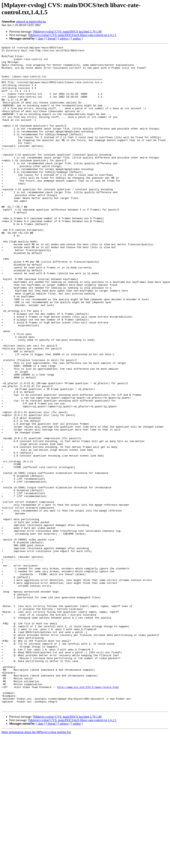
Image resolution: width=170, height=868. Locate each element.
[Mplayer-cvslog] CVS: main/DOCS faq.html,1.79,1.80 (67, 32)
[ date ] (41, 38)
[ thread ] (52, 38)
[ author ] (77, 38)
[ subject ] (64, 38)
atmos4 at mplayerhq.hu (31, 22)
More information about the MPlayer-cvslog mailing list (36, 865)
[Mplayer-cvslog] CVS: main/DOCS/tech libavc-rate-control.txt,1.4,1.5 (72, 35)
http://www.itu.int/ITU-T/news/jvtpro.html (88, 816)
